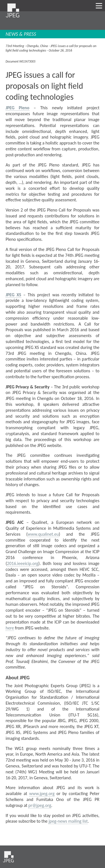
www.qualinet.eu (43, 534)
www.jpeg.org (42, 794)
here (10, 628)
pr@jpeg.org (40, 805)
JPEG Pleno (17, 108)
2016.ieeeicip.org (23, 563)
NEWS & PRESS (21, 34)
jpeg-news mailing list (68, 821)
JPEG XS (13, 295)
